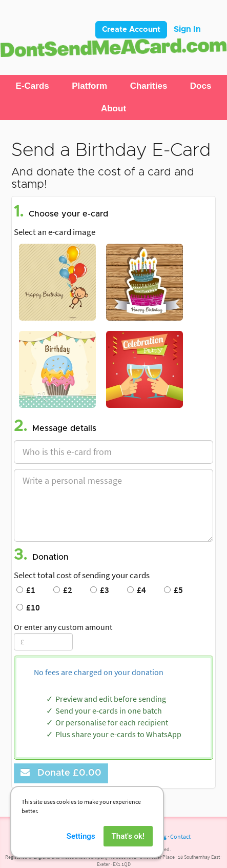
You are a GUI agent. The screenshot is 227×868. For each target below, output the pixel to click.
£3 (100, 590)
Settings (81, 844)
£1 (26, 590)
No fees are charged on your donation (99, 672)
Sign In (187, 29)
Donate (61, 773)
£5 (173, 590)
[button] (33, 86)
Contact (180, 836)
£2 (63, 590)
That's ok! (128, 844)
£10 (28, 607)
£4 (137, 590)
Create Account (131, 29)
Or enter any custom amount (63, 627)
